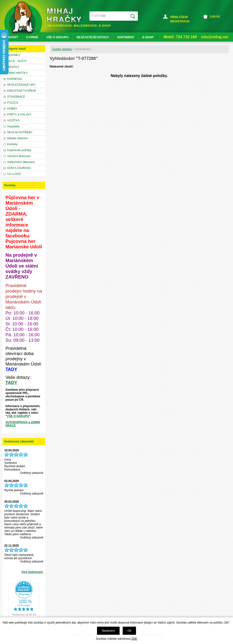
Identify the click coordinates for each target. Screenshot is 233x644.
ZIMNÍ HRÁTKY (17, 73)
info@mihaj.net (215, 37)
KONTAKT (11, 37)
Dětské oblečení (18, 138)
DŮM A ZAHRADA (19, 168)
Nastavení (108, 631)
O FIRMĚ (32, 37)
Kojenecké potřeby (19, 150)
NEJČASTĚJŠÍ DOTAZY (93, 37)
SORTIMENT (126, 37)
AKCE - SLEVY (17, 61)
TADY (11, 382)
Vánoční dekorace (19, 156)
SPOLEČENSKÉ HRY (21, 85)
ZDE (134, 639)
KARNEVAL (15, 79)
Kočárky (12, 144)
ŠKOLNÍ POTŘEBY (20, 132)
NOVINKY (14, 55)
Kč (215, 17)
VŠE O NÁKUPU (18, 416)
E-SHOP (148, 37)
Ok (129, 631)
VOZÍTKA (13, 120)
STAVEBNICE (16, 97)
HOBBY (12, 109)
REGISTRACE (180, 21)
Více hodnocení (32, 572)
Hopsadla (13, 126)
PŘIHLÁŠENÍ (179, 17)
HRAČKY (13, 67)
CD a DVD (14, 174)
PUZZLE (13, 103)
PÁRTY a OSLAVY (19, 115)
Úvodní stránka (62, 49)
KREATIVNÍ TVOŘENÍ (22, 91)
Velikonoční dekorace (21, 162)
